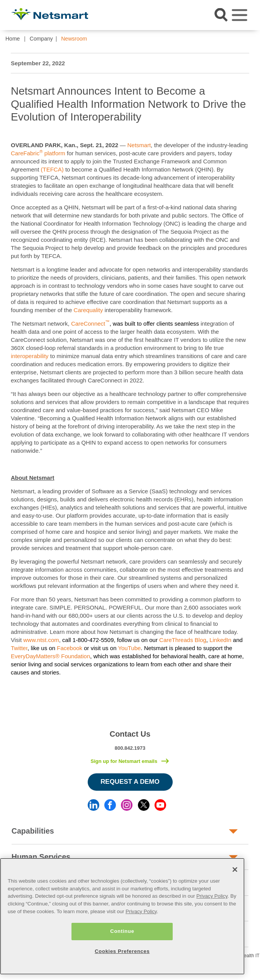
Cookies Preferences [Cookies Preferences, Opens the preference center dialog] (122, 951)
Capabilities (33, 831)
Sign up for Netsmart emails (124, 761)
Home (13, 39)
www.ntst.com (41, 640)
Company (41, 39)
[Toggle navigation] (240, 15)
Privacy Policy (212, 896)
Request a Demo (130, 782)
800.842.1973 (130, 748)
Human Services (41, 857)
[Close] (235, 870)
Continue (122, 931)
